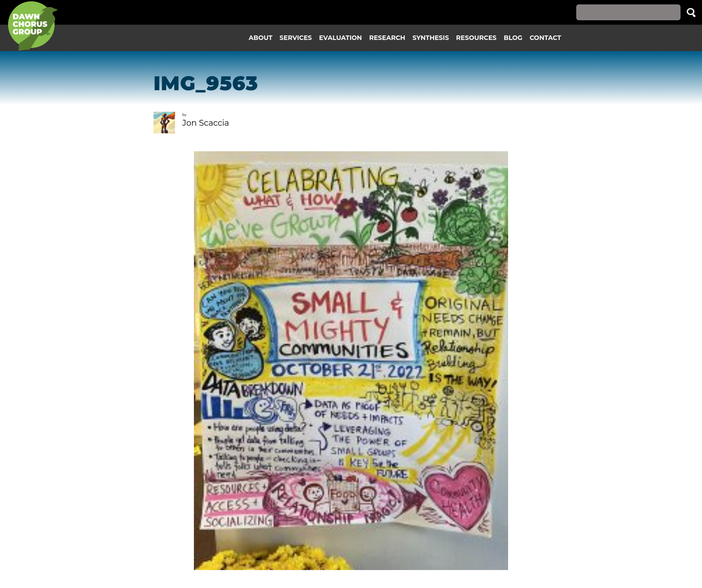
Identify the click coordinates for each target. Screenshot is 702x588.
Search (691, 12)
